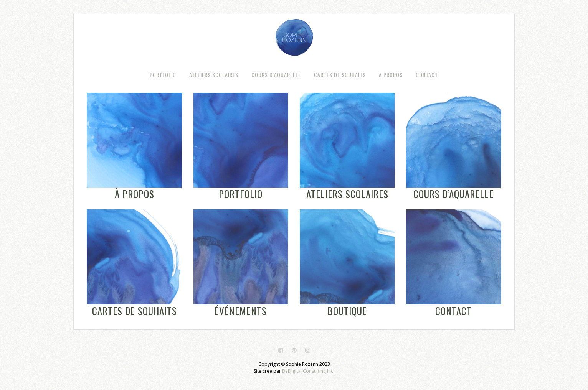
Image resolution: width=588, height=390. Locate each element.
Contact (453, 311)
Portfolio (241, 194)
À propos (135, 194)
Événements (241, 311)
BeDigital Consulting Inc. (308, 371)
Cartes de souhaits (135, 311)
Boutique (347, 311)
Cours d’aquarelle (453, 194)
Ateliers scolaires (347, 194)
